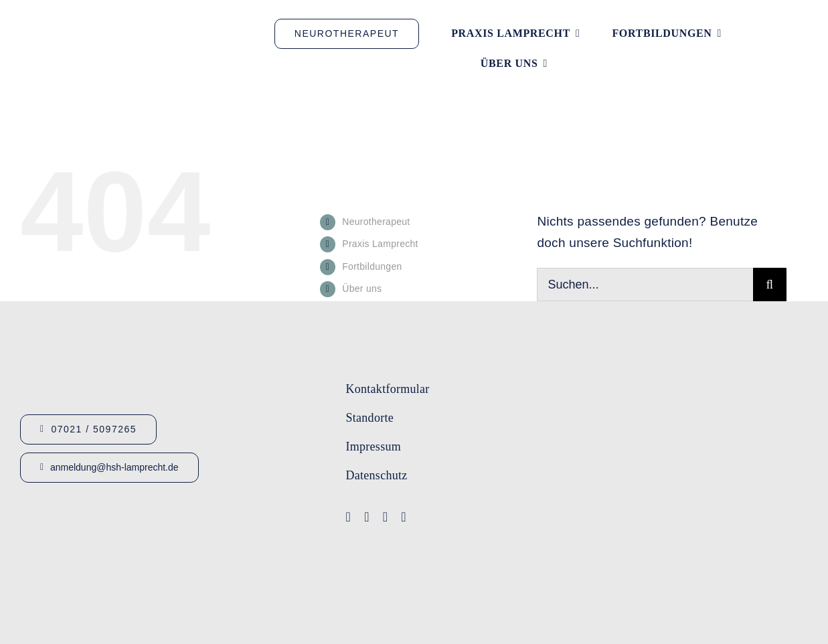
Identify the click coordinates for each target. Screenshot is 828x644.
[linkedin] (404, 517)
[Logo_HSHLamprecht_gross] (127, 32)
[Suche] (770, 285)
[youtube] (367, 517)
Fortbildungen (372, 266)
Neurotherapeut (376, 222)
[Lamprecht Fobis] (723, 469)
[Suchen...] (645, 285)
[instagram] (386, 517)
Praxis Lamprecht (380, 244)
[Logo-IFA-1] (723, 416)
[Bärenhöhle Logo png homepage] (733, 565)
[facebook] (349, 517)
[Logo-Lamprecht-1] (723, 368)
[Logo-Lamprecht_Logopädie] (733, 524)
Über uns (362, 289)
